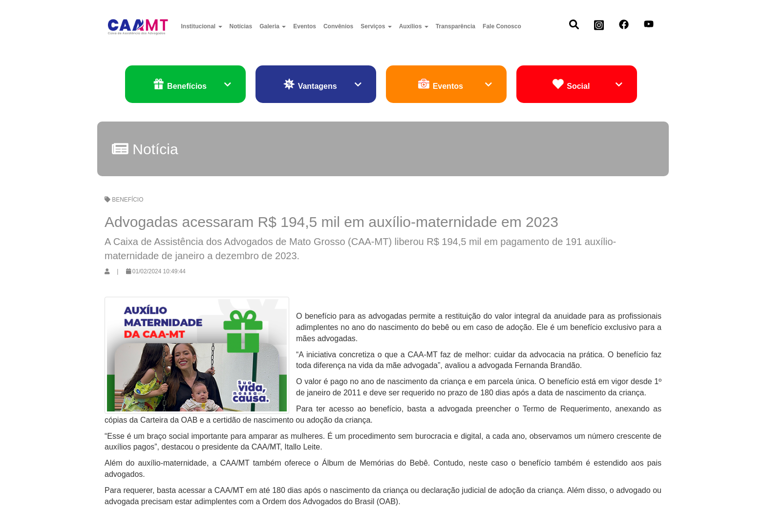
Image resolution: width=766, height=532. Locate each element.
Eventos (305, 26)
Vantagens (322, 85)
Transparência (456, 26)
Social (587, 85)
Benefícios (192, 85)
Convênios (338, 26)
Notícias (241, 26)
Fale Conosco (502, 26)
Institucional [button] (202, 26)
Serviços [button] (376, 26)
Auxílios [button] (414, 26)
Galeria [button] (273, 26)
